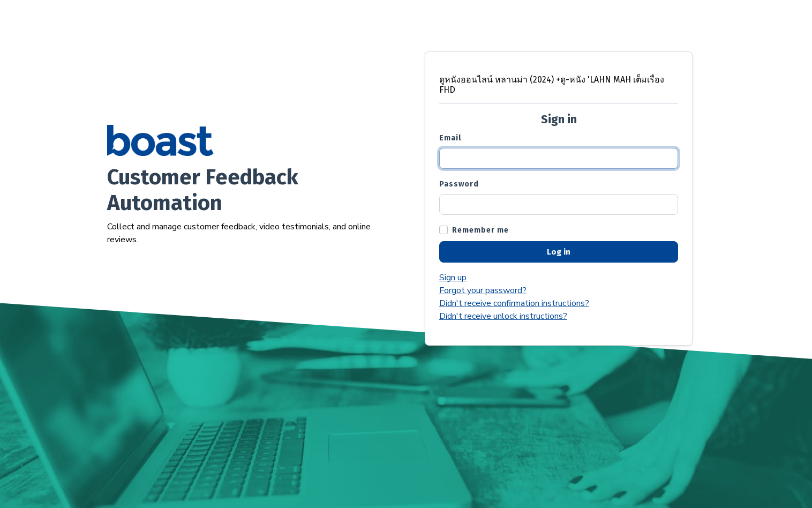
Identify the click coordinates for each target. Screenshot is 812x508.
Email (450, 138)
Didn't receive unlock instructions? (503, 316)
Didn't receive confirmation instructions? (514, 303)
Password (459, 184)
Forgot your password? (483, 290)
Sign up (453, 278)
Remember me (480, 230)
